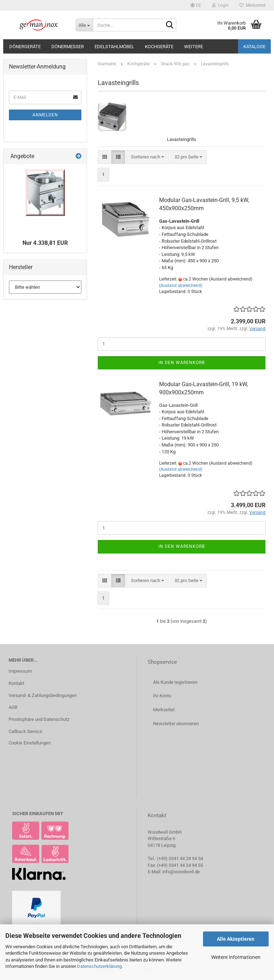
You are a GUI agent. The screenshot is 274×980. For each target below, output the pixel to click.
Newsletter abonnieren (176, 724)
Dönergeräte (25, 47)
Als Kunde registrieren (175, 682)
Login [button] (220, 5)
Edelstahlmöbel (114, 47)
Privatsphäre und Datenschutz (39, 719)
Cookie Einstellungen (30, 743)
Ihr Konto (162, 696)
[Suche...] (84, 25)
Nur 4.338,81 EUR (45, 243)
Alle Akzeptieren (236, 939)
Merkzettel (252, 5)
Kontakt (16, 683)
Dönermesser (68, 47)
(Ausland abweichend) (181, 286)
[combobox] (148, 157)
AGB (13, 707)
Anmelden (45, 115)
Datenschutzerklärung (99, 966)
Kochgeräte (159, 47)
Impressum (20, 671)
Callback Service (25, 731)
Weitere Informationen (236, 957)
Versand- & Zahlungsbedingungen (43, 695)
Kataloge (254, 47)
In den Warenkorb (182, 363)
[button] (196, 5)
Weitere (194, 47)
